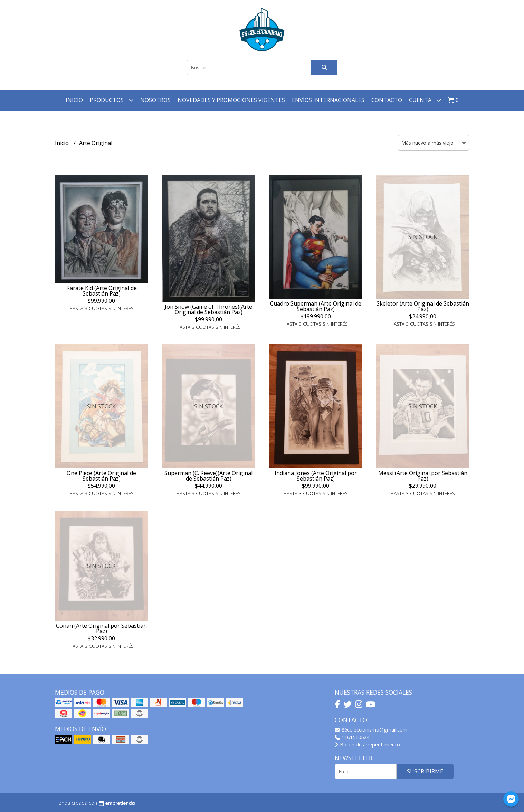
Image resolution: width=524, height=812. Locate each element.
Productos (112, 100)
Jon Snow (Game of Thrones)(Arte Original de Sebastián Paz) (208, 309)
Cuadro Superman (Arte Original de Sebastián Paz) (316, 306)
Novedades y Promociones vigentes (231, 100)
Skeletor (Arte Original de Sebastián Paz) (423, 306)
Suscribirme (425, 771)
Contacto (387, 100)
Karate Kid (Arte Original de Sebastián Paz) (102, 291)
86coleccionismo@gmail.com (371, 730)
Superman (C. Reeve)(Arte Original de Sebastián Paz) (208, 476)
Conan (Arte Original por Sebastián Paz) (101, 628)
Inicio (74, 100)
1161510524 (352, 737)
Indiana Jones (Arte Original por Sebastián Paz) (316, 476)
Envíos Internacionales (328, 100)
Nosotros (155, 100)
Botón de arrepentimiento (367, 745)
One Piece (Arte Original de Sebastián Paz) (101, 476)
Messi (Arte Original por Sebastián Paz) (423, 476)
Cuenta (425, 100)
